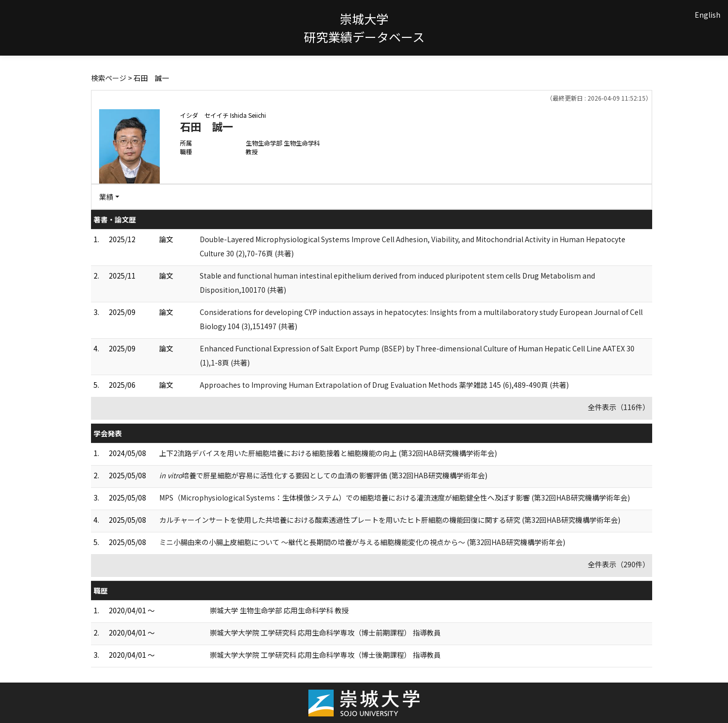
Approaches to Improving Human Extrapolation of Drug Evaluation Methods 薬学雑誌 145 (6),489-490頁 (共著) (384, 385)
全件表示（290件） (619, 564)
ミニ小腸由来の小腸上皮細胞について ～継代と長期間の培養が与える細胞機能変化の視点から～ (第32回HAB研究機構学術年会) (362, 542)
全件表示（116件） (619, 407)
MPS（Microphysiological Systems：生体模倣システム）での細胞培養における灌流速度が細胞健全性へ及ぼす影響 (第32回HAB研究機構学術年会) (395, 498)
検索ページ (109, 78)
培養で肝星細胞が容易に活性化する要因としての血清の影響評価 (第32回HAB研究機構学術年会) (323, 475)
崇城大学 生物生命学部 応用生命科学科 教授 (279, 610)
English (708, 15)
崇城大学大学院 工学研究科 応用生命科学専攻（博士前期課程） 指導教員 (325, 632)
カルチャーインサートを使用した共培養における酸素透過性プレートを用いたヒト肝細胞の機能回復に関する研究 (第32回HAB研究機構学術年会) (390, 520)
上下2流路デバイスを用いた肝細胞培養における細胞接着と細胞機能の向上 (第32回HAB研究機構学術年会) (328, 453)
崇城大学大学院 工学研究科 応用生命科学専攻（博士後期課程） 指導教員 (325, 655)
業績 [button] (106, 197)
